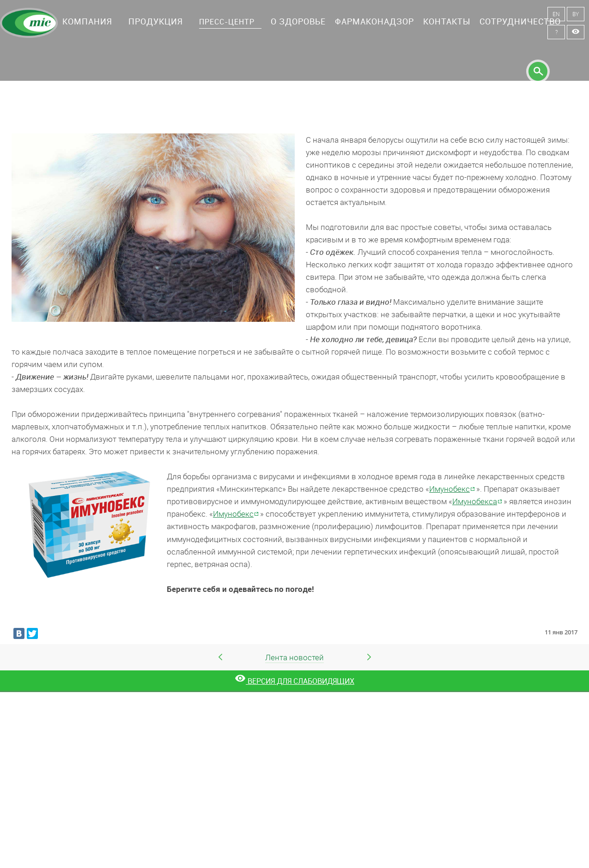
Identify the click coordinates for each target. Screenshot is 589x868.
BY (576, 14)
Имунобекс (449, 489)
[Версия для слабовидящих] (294, 681)
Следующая (369, 657)
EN (556, 14)
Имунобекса (475, 501)
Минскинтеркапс (29, 23)
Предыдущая (220, 657)
